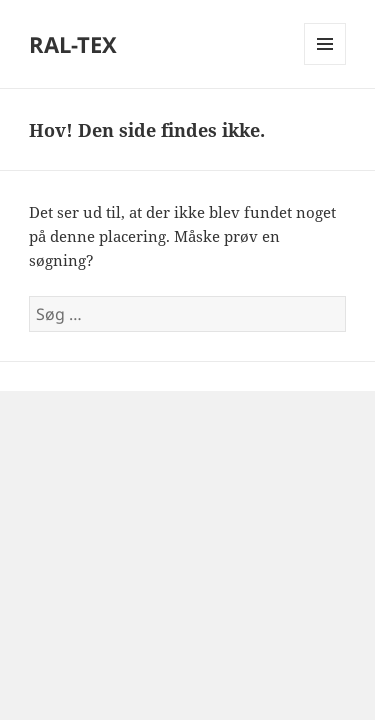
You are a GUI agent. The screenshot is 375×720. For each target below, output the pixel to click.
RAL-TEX (73, 44)
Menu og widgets (325, 64)
